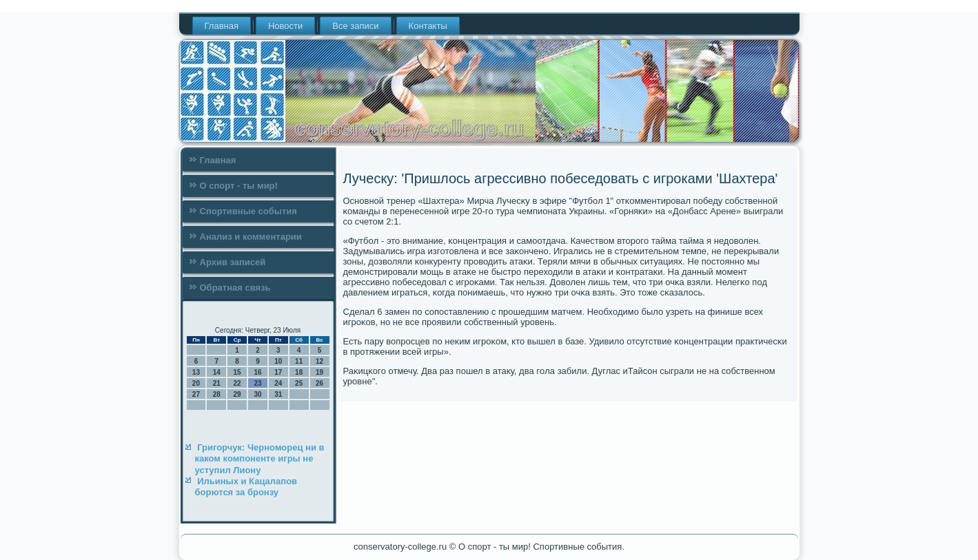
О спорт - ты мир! (239, 186)
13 (196, 372)
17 (278, 372)
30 (257, 394)
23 (257, 383)
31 (278, 394)
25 (299, 383)
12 (319, 361)
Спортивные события (248, 211)
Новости (285, 26)
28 (217, 394)
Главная (222, 26)
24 (278, 383)
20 (196, 383)
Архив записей (233, 262)
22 (237, 383)
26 (319, 383)
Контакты (428, 26)
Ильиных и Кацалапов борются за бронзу (246, 487)
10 (278, 361)
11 (299, 361)
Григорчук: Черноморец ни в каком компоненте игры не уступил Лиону (260, 459)
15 (237, 372)
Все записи (355, 26)
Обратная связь (235, 288)
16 (257, 372)
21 (217, 383)
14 (217, 372)
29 (237, 394)
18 (299, 372)
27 (196, 394)
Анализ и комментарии (251, 237)
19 (319, 372)
